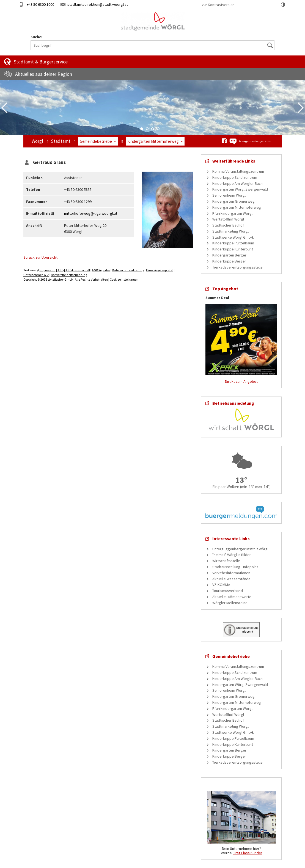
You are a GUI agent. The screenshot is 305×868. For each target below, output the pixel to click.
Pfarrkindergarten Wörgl (232, 213)
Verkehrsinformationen (231, 573)
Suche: (36, 37)
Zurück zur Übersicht (40, 257)
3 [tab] (153, 129)
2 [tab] (147, 129)
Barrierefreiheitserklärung (69, 275)
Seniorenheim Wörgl (229, 195)
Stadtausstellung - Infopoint (235, 567)
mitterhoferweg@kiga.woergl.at (91, 213)
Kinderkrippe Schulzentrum (235, 177)
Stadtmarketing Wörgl (230, 231)
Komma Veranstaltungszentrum (238, 171)
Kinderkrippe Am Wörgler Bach (237, 183)
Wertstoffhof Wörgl (228, 219)
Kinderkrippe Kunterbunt (233, 249)
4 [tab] (158, 129)
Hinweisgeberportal (160, 270)
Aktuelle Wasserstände (231, 579)
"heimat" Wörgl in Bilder (232, 555)
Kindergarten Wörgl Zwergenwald (240, 189)
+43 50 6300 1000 (40, 4)
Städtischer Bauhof (228, 225)
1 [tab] (142, 129)
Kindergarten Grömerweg (233, 201)
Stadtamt (61, 141)
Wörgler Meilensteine (230, 603)
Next (301, 108)
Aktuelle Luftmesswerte (232, 597)
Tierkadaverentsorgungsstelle (237, 267)
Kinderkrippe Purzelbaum (233, 243)
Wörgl (37, 141)
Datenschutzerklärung (128, 270)
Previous (4, 108)
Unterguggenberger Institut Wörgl (240, 549)
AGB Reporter (101, 270)
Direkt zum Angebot (241, 381)
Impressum (48, 270)
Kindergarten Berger (229, 255)
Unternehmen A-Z (36, 275)
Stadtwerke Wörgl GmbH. (233, 237)
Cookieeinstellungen (124, 279)
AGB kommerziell (78, 270)
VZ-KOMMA (221, 585)
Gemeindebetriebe (96, 141)
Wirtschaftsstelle (226, 561)
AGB (61, 270)
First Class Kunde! (247, 853)
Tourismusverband (228, 591)
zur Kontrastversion (218, 5)
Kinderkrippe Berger (229, 261)
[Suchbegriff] (152, 45)
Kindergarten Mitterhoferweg (153, 141)
